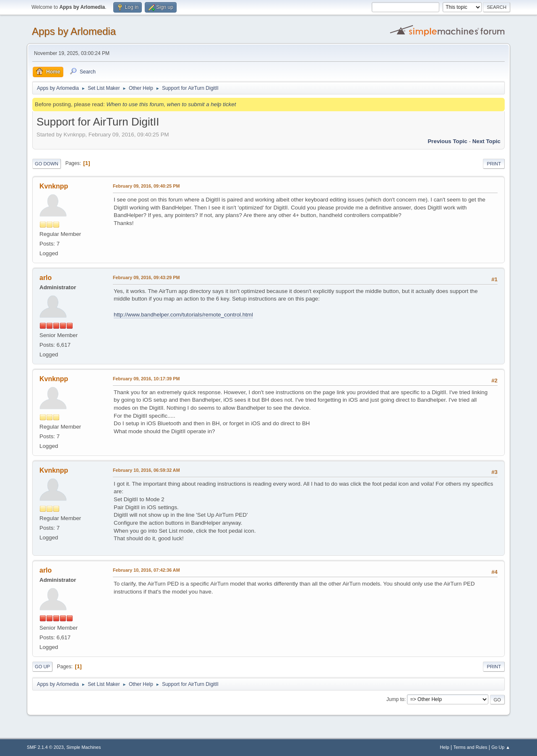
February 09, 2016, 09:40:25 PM (146, 186)
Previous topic (447, 141)
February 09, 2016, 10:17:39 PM (146, 379)
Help (445, 747)
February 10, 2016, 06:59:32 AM (146, 470)
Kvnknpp (54, 186)
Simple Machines (83, 747)
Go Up (42, 667)
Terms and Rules (471, 747)
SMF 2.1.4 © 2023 (45, 747)
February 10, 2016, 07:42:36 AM (146, 570)
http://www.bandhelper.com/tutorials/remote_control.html (183, 315)
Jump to (395, 699)
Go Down (47, 164)
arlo (46, 278)
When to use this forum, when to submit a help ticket (171, 104)
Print (494, 164)
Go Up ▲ (501, 747)
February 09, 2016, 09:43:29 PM (146, 277)
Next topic (486, 141)
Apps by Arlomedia (74, 31)
